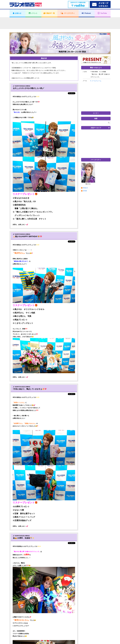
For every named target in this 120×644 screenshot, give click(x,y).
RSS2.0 (85, 188)
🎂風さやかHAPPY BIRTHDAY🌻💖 (27, 236)
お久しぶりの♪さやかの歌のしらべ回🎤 (29, 88)
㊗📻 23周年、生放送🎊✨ (24, 538)
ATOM (85, 191)
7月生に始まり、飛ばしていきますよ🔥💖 (30, 389)
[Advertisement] (60, 23)
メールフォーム (96, 81)
